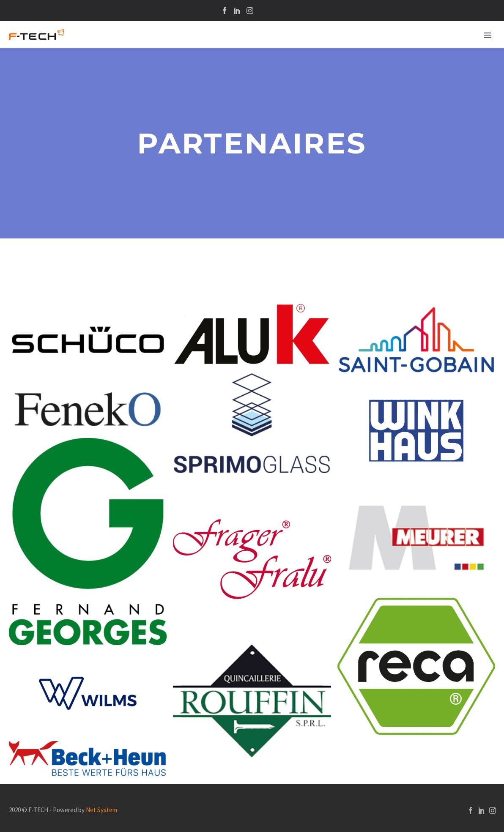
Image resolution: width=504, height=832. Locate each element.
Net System (101, 810)
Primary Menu (488, 35)
